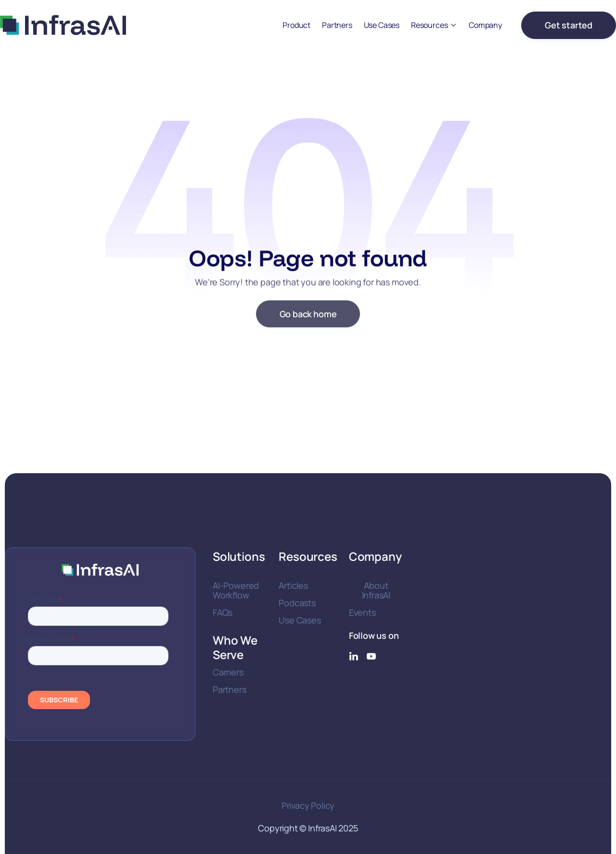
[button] (434, 25)
